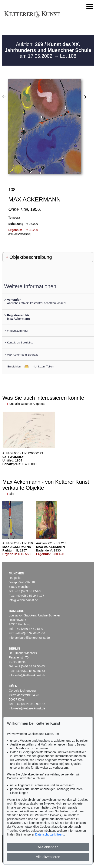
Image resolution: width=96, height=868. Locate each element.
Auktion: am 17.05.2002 (48, 50)
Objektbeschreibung (31, 257)
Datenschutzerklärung (50, 834)
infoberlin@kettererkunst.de (27, 675)
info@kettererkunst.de (23, 600)
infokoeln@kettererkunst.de (27, 708)
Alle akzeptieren (48, 857)
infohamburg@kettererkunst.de (29, 638)
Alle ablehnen (48, 847)
